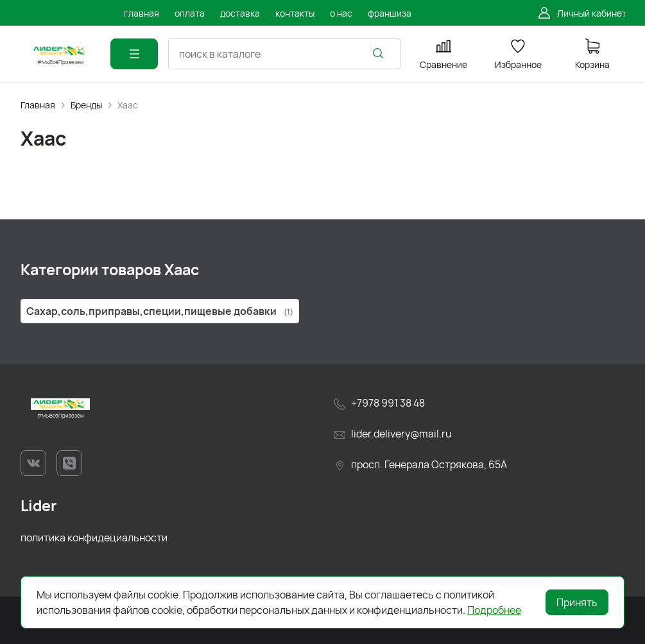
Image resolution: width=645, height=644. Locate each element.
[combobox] (285, 54)
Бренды (86, 105)
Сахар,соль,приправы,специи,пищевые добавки (160, 311)
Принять (577, 602)
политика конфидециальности (94, 538)
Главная (38, 105)
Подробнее (494, 610)
